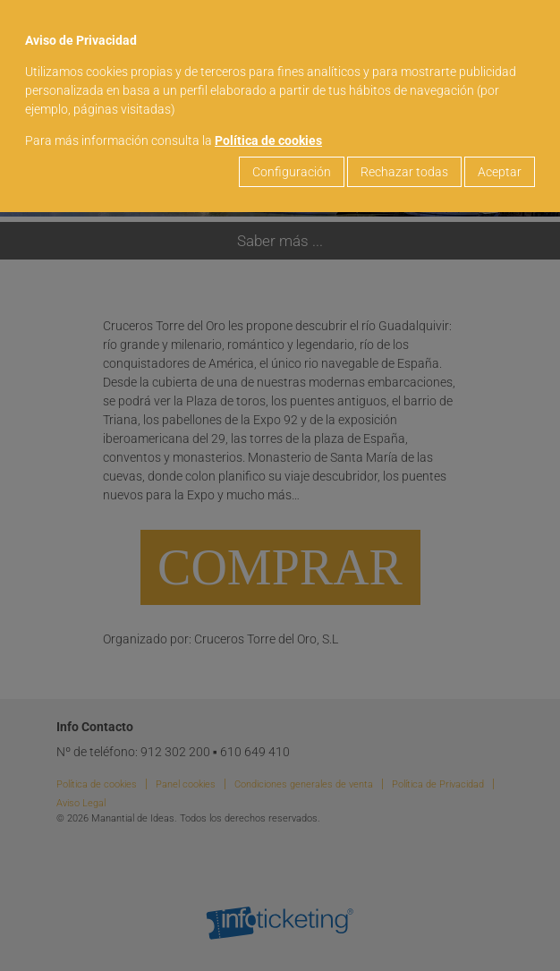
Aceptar (500, 172)
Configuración (292, 172)
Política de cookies (268, 141)
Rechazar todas (404, 172)
